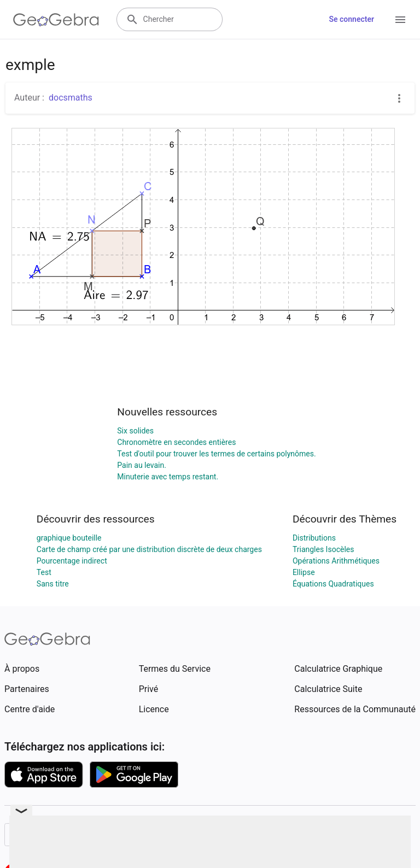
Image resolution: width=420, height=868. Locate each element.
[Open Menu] (400, 20)
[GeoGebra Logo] (56, 20)
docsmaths (71, 98)
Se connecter (351, 19)
